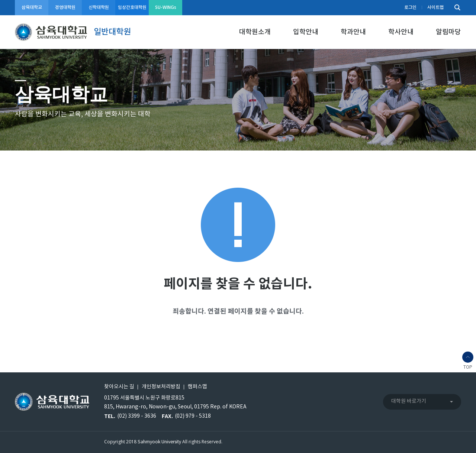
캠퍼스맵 (197, 387)
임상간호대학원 (132, 7)
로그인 (410, 7)
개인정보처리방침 (161, 387)
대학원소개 (255, 32)
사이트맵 (435, 7)
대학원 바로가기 (409, 401)
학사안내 (401, 32)
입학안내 (306, 32)
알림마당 (448, 32)
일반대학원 (112, 32)
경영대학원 (65, 7)
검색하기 (456, 8)
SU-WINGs (166, 7)
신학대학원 (99, 7)
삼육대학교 (32, 7)
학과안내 (353, 32)
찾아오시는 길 (119, 387)
